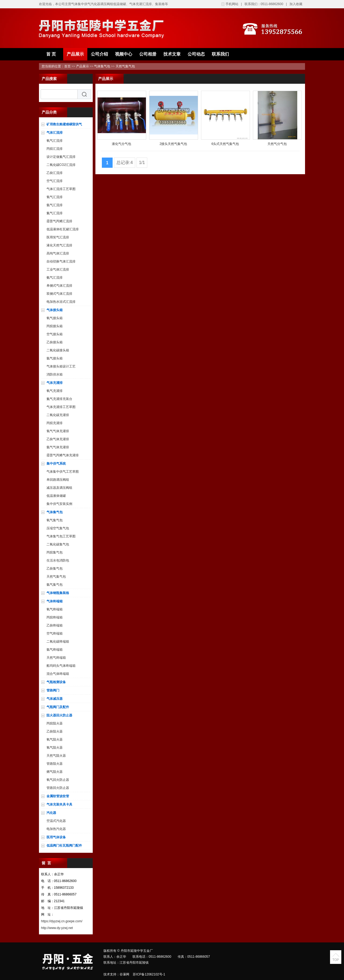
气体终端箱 (55, 601)
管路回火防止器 (58, 788)
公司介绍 (99, 54)
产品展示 (75, 54)
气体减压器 (55, 699)
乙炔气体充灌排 (58, 439)
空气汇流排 (55, 181)
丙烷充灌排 (55, 423)
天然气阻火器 (56, 756)
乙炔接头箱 (55, 342)
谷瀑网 (124, 974)
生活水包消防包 (58, 560)
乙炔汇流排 (55, 173)
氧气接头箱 (55, 318)
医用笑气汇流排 (58, 237)
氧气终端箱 (55, 609)
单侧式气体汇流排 (59, 286)
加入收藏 (296, 4)
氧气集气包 (55, 520)
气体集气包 (102, 66)
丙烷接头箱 (55, 326)
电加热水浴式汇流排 (61, 302)
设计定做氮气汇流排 (61, 157)
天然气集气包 (125, 66)
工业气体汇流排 (58, 269)
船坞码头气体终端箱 (61, 666)
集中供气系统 (56, 464)
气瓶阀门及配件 (58, 707)
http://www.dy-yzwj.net (57, 928)
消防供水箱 (55, 374)
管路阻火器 (55, 764)
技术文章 (172, 54)
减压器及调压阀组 (59, 488)
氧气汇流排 (55, 141)
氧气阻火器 (55, 739)
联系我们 (220, 54)
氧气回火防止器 (58, 780)
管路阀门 (53, 690)
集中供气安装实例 (59, 504)
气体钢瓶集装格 (58, 593)
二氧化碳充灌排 (58, 415)
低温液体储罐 (56, 496)
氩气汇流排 (55, 205)
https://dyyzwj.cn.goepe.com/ (62, 921)
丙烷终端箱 (55, 617)
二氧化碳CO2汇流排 (61, 165)
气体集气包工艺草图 (61, 536)
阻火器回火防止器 (59, 715)
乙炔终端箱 (55, 625)
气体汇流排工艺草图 (61, 189)
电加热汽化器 (56, 829)
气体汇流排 (55, 133)
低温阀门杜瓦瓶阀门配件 (64, 846)
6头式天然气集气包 (225, 144)
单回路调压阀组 (58, 480)
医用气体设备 (56, 837)
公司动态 (196, 54)
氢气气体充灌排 (58, 431)
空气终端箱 (55, 633)
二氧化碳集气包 (58, 544)
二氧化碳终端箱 (58, 642)
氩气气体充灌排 (58, 447)
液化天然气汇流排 (59, 245)
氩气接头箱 (55, 358)
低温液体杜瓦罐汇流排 (63, 229)
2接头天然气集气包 (173, 144)
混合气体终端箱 (58, 674)
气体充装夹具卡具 (59, 804)
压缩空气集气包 (58, 528)
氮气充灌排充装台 (59, 399)
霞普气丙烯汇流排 (59, 221)
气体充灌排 (55, 383)
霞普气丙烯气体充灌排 (63, 455)
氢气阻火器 (55, 748)
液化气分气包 (121, 144)
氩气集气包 (55, 585)
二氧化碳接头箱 (58, 350)
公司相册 (148, 54)
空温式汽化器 (56, 821)
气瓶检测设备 (56, 682)
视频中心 (124, 54)
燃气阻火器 (55, 772)
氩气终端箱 (55, 650)
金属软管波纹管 (58, 796)
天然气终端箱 (56, 658)
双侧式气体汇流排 (59, 294)
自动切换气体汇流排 (61, 261)
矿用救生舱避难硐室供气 (64, 124)
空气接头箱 (55, 334)
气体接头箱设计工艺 (61, 366)
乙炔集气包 (55, 569)
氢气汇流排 (55, 197)
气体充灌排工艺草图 (61, 407)
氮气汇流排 (55, 213)
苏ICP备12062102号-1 (149, 974)
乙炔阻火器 (55, 731)
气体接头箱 (55, 310)
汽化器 (51, 813)
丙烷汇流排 (55, 149)
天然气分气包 (277, 144)
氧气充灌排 (55, 391)
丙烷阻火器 (55, 723)
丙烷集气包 (55, 552)
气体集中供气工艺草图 (63, 472)
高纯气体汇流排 (58, 253)
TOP (336, 960)
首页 (67, 66)
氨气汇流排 (55, 278)
